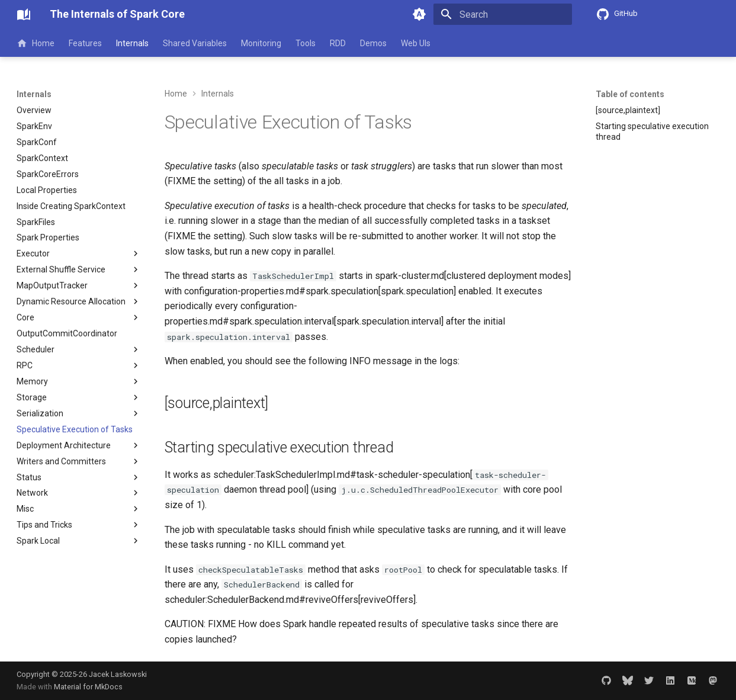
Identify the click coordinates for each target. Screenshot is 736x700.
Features (85, 43)
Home (36, 43)
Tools (306, 43)
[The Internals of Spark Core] (24, 14)
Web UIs (416, 43)
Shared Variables (195, 43)
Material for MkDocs (88, 687)
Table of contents (630, 94)
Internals (132, 43)
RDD (338, 43)
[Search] (503, 14)
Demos (373, 43)
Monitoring (261, 43)
